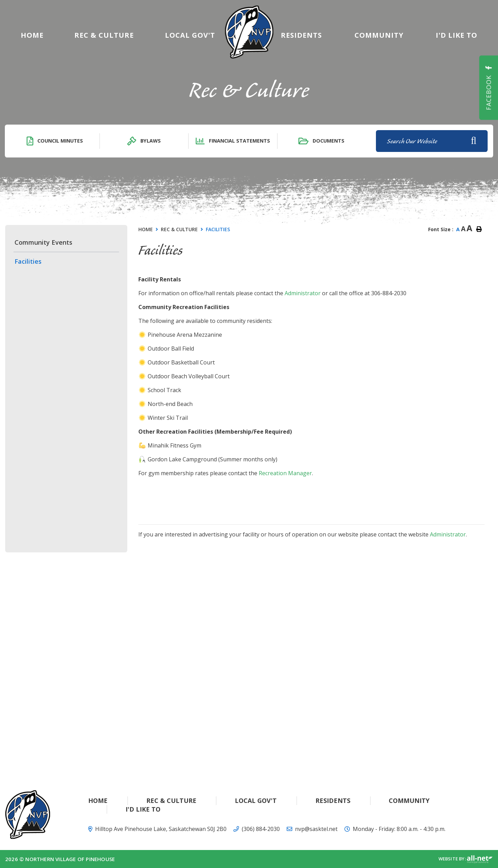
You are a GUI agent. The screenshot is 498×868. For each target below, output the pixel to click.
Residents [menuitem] (301, 35)
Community (409, 801)
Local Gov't (256, 801)
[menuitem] (32, 35)
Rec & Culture (179, 229)
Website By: (466, 859)
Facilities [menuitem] (28, 261)
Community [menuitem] (379, 35)
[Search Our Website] (432, 141)
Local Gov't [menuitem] (190, 35)
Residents (333, 801)
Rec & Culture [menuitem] (104, 35)
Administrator (303, 293)
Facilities (218, 229)
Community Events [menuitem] (43, 242)
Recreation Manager (285, 473)
